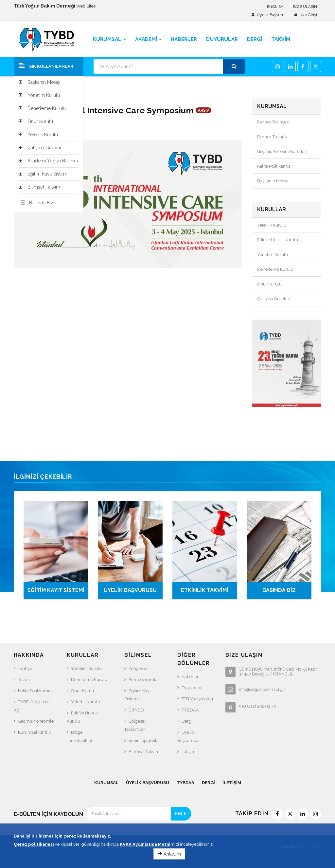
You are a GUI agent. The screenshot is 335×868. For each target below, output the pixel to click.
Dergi (187, 721)
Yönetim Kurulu (273, 255)
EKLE (181, 814)
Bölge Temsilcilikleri (80, 736)
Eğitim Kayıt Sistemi (138, 695)
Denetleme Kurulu (275, 269)
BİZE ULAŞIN (305, 7)
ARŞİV (203, 110)
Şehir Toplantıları (145, 740)
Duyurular (192, 688)
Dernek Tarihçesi (273, 122)
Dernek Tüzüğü (272, 137)
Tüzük (24, 680)
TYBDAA (190, 710)
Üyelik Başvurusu (188, 736)
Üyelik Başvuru (271, 15)
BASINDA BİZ (279, 590)
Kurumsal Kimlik (34, 732)
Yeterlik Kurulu (272, 225)
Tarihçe (25, 668)
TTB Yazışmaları (197, 699)
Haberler (190, 677)
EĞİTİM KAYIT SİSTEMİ (56, 590)
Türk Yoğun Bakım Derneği (64, 846)
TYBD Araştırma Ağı (32, 706)
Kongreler (138, 668)
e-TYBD (136, 710)
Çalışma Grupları (274, 299)
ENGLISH (275, 7)
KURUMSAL (106, 783)
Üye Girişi (308, 15)
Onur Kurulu (269, 284)
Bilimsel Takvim (144, 752)
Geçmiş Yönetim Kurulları (282, 151)
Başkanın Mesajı (273, 181)
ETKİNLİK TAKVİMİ (205, 590)
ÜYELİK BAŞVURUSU (130, 590)
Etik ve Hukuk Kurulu (278, 240)
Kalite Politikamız (274, 166)
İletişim (189, 752)
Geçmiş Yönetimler (37, 721)
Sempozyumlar (144, 680)
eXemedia (311, 846)
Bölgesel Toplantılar (135, 725)
